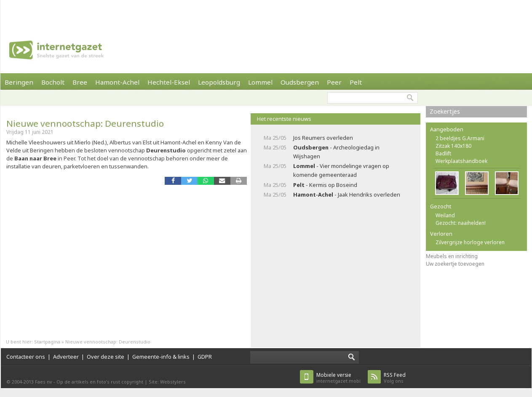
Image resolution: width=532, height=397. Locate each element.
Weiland (445, 215)
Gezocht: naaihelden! (461, 223)
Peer (334, 82)
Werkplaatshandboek (461, 161)
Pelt (356, 82)
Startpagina (47, 342)
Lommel (260, 82)
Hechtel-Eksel (169, 82)
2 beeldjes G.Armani (460, 138)
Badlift (443, 153)
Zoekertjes (445, 111)
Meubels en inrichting (452, 256)
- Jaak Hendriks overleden (347, 195)
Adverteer (66, 357)
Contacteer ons (26, 357)
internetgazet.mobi (338, 378)
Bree (80, 82)
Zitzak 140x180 (453, 146)
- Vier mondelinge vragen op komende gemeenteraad (341, 170)
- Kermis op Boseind (325, 185)
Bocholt (53, 82)
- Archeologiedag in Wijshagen (336, 152)
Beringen (19, 82)
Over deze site (106, 357)
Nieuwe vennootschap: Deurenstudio (85, 123)
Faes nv (44, 382)
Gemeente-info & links (161, 357)
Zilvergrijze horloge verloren (470, 242)
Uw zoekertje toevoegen (455, 264)
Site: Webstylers (167, 382)
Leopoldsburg (219, 82)
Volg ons (395, 378)
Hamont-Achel (117, 82)
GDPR (205, 357)
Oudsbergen (300, 82)
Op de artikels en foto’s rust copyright (100, 382)
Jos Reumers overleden (323, 138)
